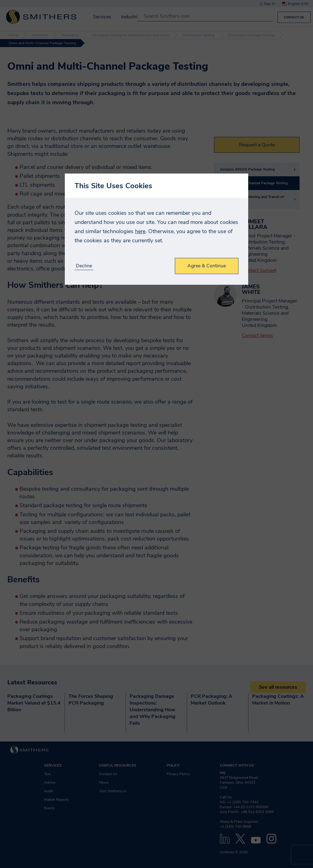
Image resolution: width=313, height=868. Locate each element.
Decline (84, 266)
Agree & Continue (207, 266)
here (140, 231)
